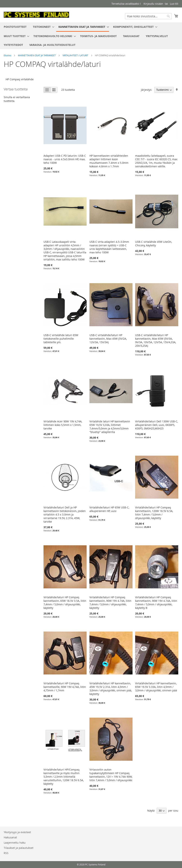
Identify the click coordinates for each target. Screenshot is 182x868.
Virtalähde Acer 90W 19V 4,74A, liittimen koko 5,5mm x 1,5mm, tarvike (63, 425)
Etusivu (8, 55)
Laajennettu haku (15, 843)
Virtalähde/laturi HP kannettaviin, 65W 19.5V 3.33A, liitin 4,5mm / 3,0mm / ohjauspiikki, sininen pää (156, 687)
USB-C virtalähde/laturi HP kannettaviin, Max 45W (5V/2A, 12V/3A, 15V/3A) (108, 339)
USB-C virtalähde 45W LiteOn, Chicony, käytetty (154, 244)
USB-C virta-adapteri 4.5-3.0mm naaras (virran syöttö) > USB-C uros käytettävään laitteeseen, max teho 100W (109, 247)
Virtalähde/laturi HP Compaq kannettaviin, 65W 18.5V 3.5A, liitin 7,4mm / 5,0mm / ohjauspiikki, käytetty (65, 603)
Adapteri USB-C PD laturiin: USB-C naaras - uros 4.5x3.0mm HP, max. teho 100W (65, 159)
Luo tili (174, 4)
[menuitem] (15, 27)
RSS (6, 853)
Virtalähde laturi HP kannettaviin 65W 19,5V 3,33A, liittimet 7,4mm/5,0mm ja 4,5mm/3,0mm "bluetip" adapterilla (110, 427)
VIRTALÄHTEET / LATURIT (76, 55)
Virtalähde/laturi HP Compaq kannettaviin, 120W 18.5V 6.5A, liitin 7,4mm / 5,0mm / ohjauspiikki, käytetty (154, 513)
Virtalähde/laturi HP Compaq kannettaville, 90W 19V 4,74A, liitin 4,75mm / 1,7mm (65, 687)
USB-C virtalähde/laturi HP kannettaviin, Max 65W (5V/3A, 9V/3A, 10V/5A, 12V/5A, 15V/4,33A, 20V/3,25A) (156, 340)
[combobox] (148, 16)
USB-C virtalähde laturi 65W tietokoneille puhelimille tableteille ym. (61, 339)
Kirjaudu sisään (153, 4)
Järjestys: (147, 90)
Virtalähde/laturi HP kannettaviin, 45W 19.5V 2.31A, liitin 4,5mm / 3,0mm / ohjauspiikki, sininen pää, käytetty (111, 689)
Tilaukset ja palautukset (19, 848)
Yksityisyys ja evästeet (17, 832)
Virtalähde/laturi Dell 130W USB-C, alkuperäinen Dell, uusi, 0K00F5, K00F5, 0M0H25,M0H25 (157, 425)
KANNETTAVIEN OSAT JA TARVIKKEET (37, 55)
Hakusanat (10, 837)
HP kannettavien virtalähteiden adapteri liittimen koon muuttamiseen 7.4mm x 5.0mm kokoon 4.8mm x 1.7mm (109, 161)
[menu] (91, 36)
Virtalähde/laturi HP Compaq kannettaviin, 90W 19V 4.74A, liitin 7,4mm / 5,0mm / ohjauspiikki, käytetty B (156, 603)
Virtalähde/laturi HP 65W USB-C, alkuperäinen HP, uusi (109, 509)
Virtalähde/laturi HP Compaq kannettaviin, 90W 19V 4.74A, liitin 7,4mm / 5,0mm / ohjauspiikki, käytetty (110, 603)
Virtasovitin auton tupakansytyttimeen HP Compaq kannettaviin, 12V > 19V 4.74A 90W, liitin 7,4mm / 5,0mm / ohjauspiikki (111, 775)
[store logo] (36, 15)
